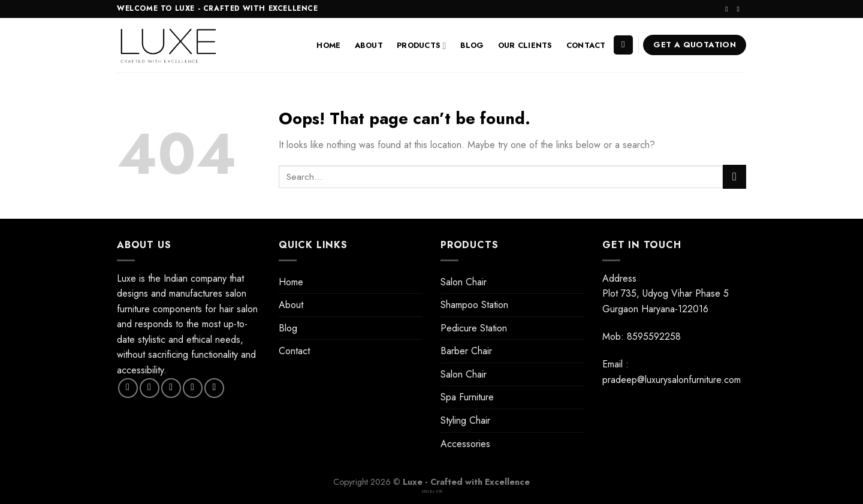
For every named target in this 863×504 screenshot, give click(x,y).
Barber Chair (466, 351)
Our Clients (525, 45)
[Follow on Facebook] (128, 388)
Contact (586, 45)
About (369, 45)
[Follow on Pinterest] (214, 388)
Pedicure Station (474, 328)
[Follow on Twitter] (171, 388)
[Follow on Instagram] (729, 9)
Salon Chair (464, 282)
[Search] (623, 45)
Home (328, 45)
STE (439, 491)
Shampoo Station (474, 305)
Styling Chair (465, 420)
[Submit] (734, 176)
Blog (472, 45)
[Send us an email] (740, 9)
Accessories (465, 444)
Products (421, 46)
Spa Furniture (467, 397)
